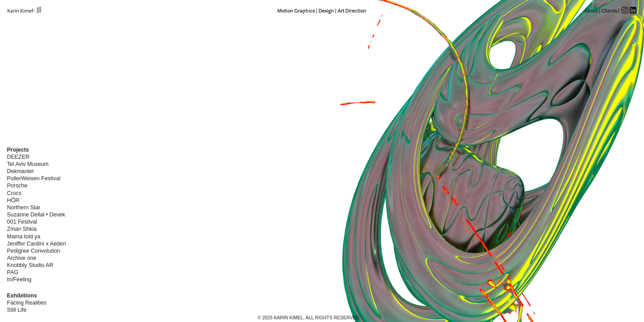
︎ (633, 11)
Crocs (14, 193)
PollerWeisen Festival (34, 178)
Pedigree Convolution (34, 251)
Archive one (22, 258)
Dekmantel (20, 171)
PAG (13, 272)
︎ (625, 11)
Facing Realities (27, 303)
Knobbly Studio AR (31, 265)
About (591, 11)
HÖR (15, 200)
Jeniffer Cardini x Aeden (37, 244)
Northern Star (24, 208)
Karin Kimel (20, 11)
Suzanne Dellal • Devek (36, 215)
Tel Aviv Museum (28, 164)
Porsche (18, 186)
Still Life (17, 310)
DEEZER (18, 157)
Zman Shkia (22, 229)
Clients (609, 11)
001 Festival (22, 222)
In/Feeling (19, 280)
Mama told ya (24, 237)
